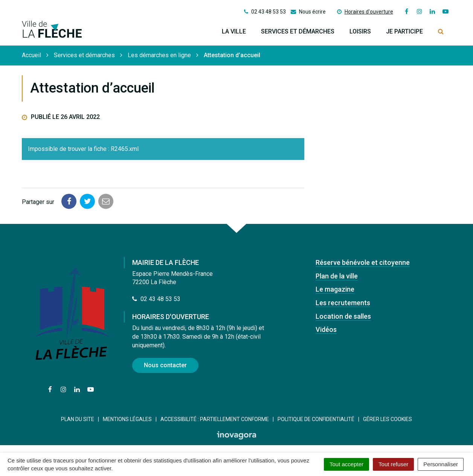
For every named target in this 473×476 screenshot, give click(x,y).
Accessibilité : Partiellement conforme (215, 419)
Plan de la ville (337, 276)
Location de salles (343, 316)
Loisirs (360, 31)
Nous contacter (165, 365)
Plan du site (78, 419)
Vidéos (326, 329)
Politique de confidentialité (316, 419)
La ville (234, 31)
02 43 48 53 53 (156, 299)
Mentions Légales (127, 419)
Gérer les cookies (388, 419)
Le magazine (335, 289)
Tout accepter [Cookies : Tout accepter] (346, 464)
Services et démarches (298, 31)
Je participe (404, 31)
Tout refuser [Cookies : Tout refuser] (393, 464)
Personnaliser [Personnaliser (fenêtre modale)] (441, 464)
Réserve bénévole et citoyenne (363, 262)
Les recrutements (343, 303)
